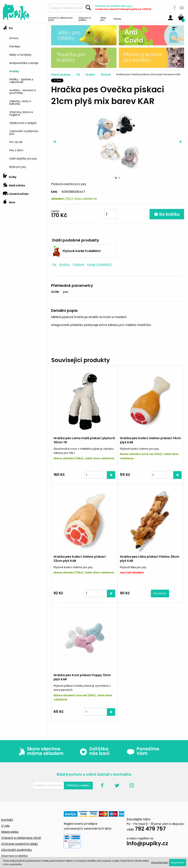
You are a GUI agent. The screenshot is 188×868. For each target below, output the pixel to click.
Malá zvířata (14, 184)
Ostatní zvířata (16, 193)
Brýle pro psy (18, 167)
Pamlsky (15, 46)
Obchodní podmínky (16, 850)
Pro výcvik (16, 142)
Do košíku (167, 214)
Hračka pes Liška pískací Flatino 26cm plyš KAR (150, 559)
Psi (8, 27)
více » (130, 6)
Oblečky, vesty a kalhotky (20, 102)
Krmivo (14, 38)
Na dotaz (160, 593)
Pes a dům (16, 150)
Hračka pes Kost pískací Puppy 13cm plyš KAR (82, 677)
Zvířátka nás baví (94, 751)
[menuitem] (27, 38)
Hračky (14, 71)
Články (117, 19)
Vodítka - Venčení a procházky (23, 91)
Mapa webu (10, 832)
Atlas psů (103, 19)
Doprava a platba (85, 19)
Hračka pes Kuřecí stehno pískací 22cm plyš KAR (80, 559)
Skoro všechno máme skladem (40, 751)
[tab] (23, 97)
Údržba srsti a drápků (23, 123)
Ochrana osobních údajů (19, 844)
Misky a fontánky (20, 54)
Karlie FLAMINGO (99, 265)
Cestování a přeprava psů (24, 132)
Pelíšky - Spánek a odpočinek (21, 80)
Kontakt (7, 820)
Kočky (10, 176)
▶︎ (182, 141)
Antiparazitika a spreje (24, 63)
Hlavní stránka (61, 74)
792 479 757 (146, 829)
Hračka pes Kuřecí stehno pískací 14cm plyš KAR (150, 440)
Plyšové (106, 74)
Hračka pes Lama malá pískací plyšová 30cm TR (84, 440)
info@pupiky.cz (147, 844)
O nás (5, 826)
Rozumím (178, 863)
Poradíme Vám (143, 751)
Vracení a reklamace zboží (60, 19)
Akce (9, 201)
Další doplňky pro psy (23, 158)
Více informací (160, 862)
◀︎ (55, 141)
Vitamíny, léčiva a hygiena (21, 113)
